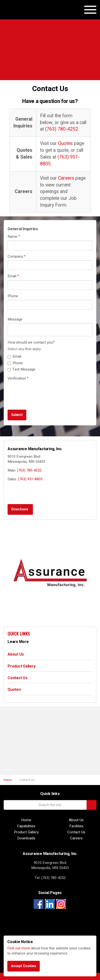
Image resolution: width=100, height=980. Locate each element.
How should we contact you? (31, 342)
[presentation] (45, 392)
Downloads (26, 838)
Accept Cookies (24, 966)
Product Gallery (21, 666)
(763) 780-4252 (62, 129)
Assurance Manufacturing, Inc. (29, 15)
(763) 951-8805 (60, 161)
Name (14, 237)
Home (26, 820)
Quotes (65, 144)
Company (17, 257)
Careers (66, 178)
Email (13, 276)
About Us (16, 654)
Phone (13, 296)
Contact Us (18, 678)
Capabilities (26, 826)
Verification (18, 378)
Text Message (21, 369)
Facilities (76, 826)
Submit (17, 415)
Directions (20, 509)
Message (15, 319)
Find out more (19, 948)
